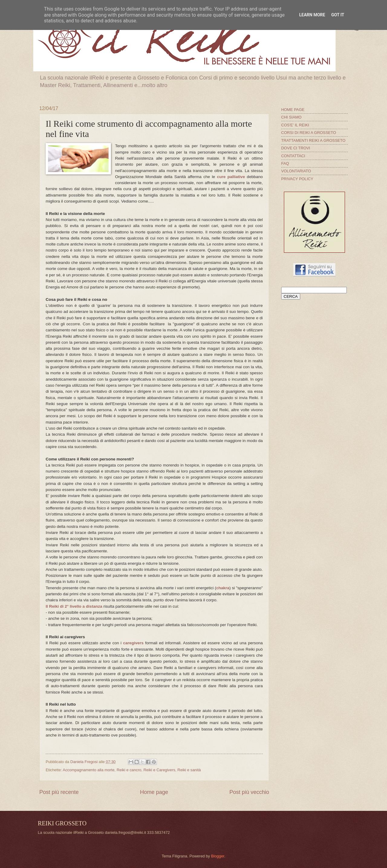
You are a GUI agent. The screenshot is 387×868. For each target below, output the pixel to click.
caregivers (133, 643)
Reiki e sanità (189, 770)
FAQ (285, 163)
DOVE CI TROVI (296, 148)
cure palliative (231, 177)
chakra (223, 588)
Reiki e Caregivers (159, 770)
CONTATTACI (293, 156)
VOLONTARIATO (296, 171)
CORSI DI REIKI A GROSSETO (309, 133)
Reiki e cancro (129, 770)
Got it (338, 15)
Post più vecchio (249, 792)
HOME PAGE (293, 110)
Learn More (312, 15)
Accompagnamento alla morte (89, 770)
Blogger (218, 856)
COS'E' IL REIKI (295, 125)
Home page (154, 792)
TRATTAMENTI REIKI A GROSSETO (313, 140)
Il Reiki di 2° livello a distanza (74, 606)
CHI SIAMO (291, 117)
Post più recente (59, 792)
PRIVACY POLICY (297, 179)
